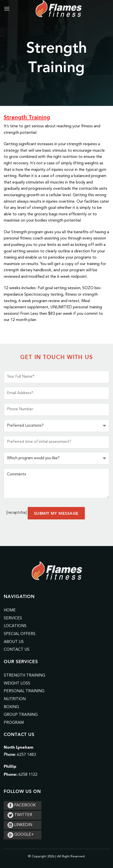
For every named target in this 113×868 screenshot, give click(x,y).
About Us (14, 642)
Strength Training (24, 676)
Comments (56, 483)
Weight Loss (17, 684)
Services (13, 618)
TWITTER (20, 815)
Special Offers (20, 634)
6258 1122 (28, 775)
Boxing (11, 707)
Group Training (21, 715)
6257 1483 (26, 755)
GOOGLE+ (21, 835)
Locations (15, 626)
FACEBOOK (22, 805)
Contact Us (17, 650)
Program (14, 723)
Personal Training (24, 691)
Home (10, 610)
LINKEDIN (20, 825)
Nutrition (15, 699)
